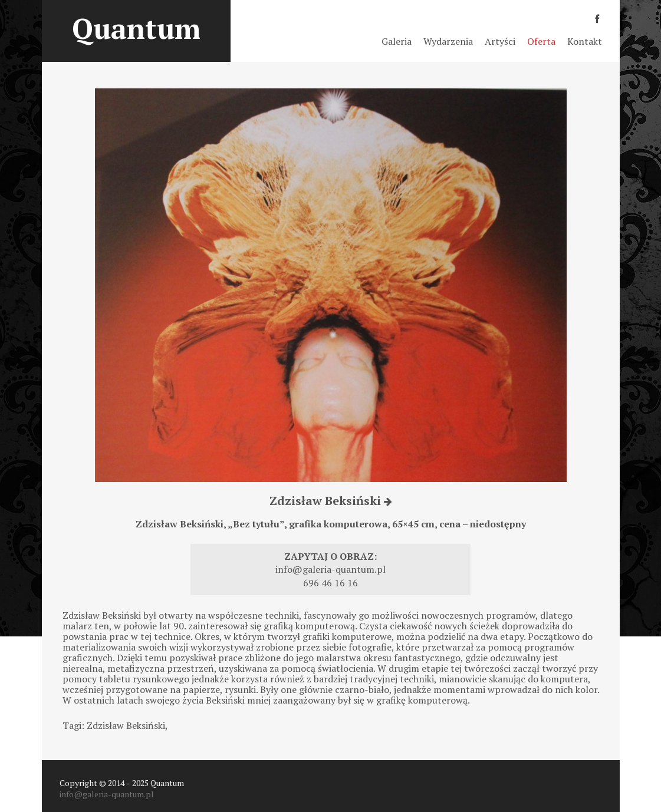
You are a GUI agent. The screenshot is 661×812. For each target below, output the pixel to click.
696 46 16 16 (330, 583)
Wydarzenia (448, 41)
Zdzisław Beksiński (331, 501)
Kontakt (585, 41)
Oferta (541, 41)
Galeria (397, 41)
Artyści (500, 41)
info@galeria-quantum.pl (330, 569)
